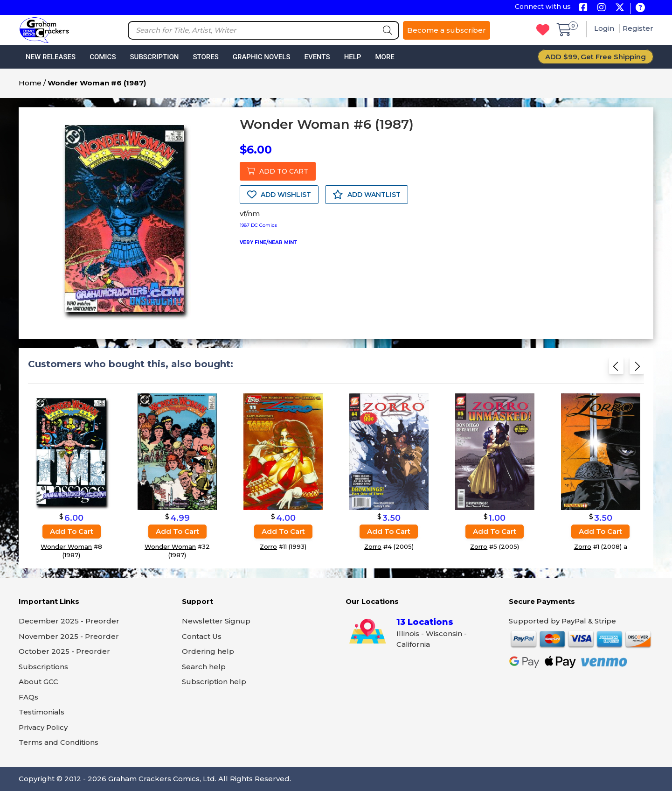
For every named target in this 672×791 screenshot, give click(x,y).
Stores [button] (205, 57)
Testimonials (42, 712)
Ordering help (208, 651)
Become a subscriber (447, 30)
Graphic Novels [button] (262, 57)
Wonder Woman (66, 546)
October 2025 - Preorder (64, 651)
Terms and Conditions (59, 742)
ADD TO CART (278, 171)
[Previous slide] (616, 369)
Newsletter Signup (216, 621)
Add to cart (72, 531)
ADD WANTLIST (367, 195)
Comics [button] (103, 57)
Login (605, 28)
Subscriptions (43, 667)
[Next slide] (637, 369)
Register (638, 28)
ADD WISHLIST (279, 195)
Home (30, 83)
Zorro (268, 546)
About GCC (38, 682)
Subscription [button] (155, 57)
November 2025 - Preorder (69, 636)
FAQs (28, 697)
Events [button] (317, 57)
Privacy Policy (43, 727)
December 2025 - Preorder (69, 621)
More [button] (384, 57)
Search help (204, 667)
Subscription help (214, 682)
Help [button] (353, 57)
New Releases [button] (51, 57)
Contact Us (202, 636)
